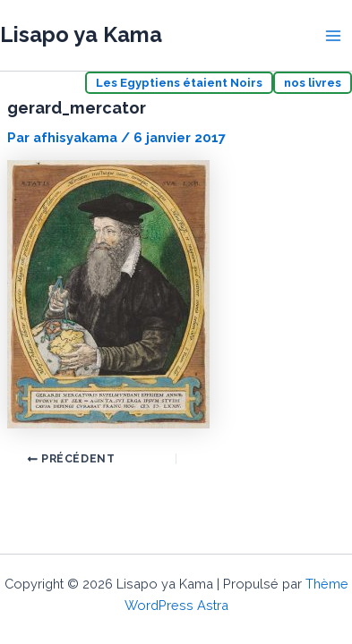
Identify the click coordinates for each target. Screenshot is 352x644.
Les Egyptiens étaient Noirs (179, 83)
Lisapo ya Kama (81, 35)
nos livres (313, 83)
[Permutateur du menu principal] (333, 36)
